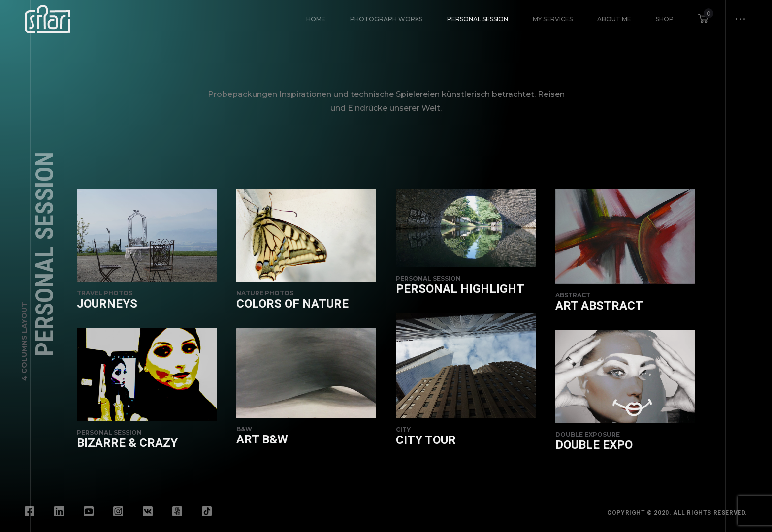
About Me (614, 19)
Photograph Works (386, 19)
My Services (553, 19)
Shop (665, 19)
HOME (316, 19)
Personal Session (478, 19)
